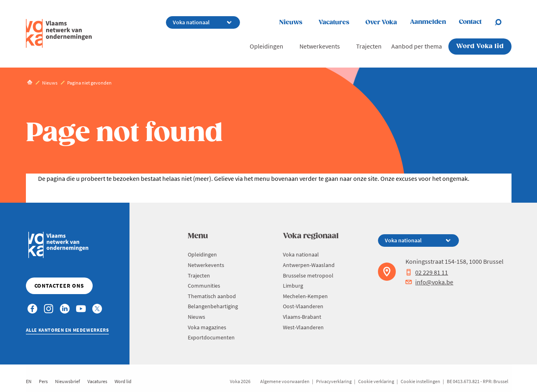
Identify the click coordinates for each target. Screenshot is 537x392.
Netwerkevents (320, 46)
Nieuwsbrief (68, 381)
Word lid (123, 381)
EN (29, 381)
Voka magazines (207, 327)
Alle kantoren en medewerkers (68, 330)
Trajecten (369, 46)
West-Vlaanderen (303, 327)
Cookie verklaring (376, 381)
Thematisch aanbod (212, 296)
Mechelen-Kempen (305, 296)
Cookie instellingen (420, 381)
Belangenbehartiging (213, 306)
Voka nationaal (301, 254)
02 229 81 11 (427, 272)
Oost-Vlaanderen (303, 306)
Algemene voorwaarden (285, 381)
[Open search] (503, 22)
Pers (43, 381)
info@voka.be (429, 282)
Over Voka (381, 22)
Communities (204, 286)
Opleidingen (266, 46)
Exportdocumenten (211, 337)
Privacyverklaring (334, 381)
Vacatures (334, 22)
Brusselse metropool (308, 275)
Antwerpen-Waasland (309, 265)
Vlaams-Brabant (302, 317)
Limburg (293, 286)
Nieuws (291, 22)
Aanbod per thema (417, 46)
